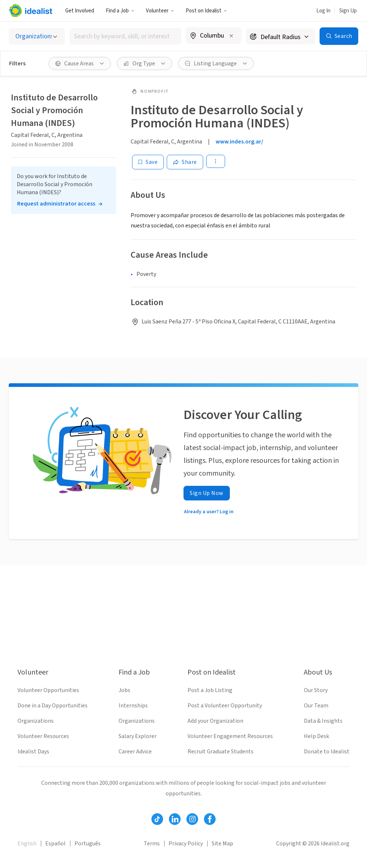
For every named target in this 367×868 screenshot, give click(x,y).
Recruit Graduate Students (221, 752)
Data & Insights (323, 721)
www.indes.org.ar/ (239, 142)
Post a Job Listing (210, 690)
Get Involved (80, 11)
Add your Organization (215, 721)
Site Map (222, 844)
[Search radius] (281, 36)
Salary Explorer (138, 736)
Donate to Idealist (327, 752)
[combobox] (125, 36)
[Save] (148, 162)
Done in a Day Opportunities (53, 706)
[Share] (185, 162)
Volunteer (160, 11)
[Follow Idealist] (157, 819)
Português (88, 844)
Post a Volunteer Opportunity (225, 706)
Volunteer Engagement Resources (230, 736)
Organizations (36, 721)
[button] (120, 11)
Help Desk (316, 736)
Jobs (124, 690)
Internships (133, 706)
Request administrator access (56, 204)
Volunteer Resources (43, 736)
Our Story (316, 690)
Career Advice (135, 752)
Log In (323, 11)
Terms (152, 844)
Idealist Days (33, 752)
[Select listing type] (37, 36)
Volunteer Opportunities (48, 690)
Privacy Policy (186, 844)
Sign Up (348, 11)
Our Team (316, 706)
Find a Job (120, 11)
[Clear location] (231, 36)
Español (55, 844)
